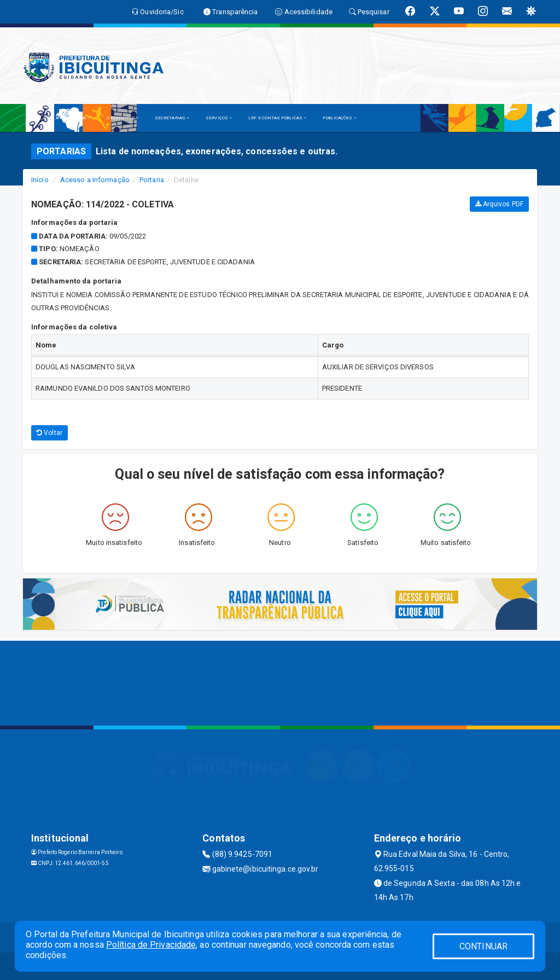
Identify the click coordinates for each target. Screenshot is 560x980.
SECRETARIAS (172, 118)
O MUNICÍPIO (122, 118)
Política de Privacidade (151, 945)
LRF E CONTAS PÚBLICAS (277, 118)
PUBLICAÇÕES (339, 118)
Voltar (49, 433)
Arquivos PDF (499, 204)
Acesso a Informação (95, 180)
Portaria (152, 180)
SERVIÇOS (219, 118)
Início (40, 180)
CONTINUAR (483, 946)
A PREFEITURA (73, 118)
